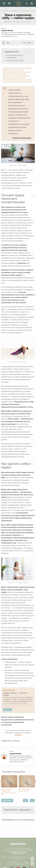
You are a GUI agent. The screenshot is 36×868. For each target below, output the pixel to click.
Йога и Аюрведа (12, 11)
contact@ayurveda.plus (18, 852)
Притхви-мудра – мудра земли (25, 790)
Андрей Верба (18, 33)
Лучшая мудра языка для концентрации (15, 56)
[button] (2, 781)
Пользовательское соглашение (18, 862)
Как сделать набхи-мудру (15, 60)
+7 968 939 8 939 (18, 854)
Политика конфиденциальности (18, 864)
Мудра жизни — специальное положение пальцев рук (8, 792)
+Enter (18, 735)
